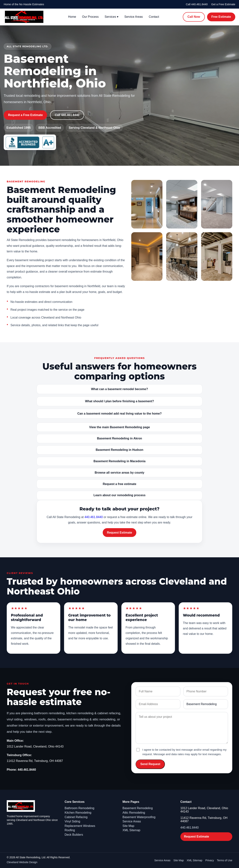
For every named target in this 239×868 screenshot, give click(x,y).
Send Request (150, 764)
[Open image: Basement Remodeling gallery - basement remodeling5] (182, 257)
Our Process (90, 17)
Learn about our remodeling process (119, 495)
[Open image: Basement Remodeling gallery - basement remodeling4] (147, 257)
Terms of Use (225, 860)
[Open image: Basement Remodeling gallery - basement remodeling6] (217, 257)
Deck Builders (74, 835)
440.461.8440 (94, 517)
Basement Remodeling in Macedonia (119, 461)
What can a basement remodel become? (120, 389)
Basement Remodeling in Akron (119, 438)
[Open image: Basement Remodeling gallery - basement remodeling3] (217, 204)
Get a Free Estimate (223, 4)
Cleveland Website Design (22, 862)
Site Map (128, 826)
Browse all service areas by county (119, 473)
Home (72, 17)
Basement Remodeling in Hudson (119, 450)
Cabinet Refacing (76, 817)
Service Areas (134, 17)
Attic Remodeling (134, 813)
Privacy (210, 860)
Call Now (194, 17)
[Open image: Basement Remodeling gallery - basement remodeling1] (147, 204)
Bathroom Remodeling (79, 808)
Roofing (70, 830)
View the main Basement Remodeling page (119, 427)
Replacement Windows (80, 826)
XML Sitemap (131, 830)
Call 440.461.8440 (197, 4)
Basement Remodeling (138, 808)
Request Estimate (119, 533)
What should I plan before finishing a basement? (120, 401)
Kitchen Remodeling (78, 813)
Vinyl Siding (72, 821)
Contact (154, 17)
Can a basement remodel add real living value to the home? (119, 414)
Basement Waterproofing (139, 817)
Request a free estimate (119, 484)
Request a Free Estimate (25, 115)
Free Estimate (221, 17)
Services (111, 17)
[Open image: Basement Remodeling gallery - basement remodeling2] (182, 204)
